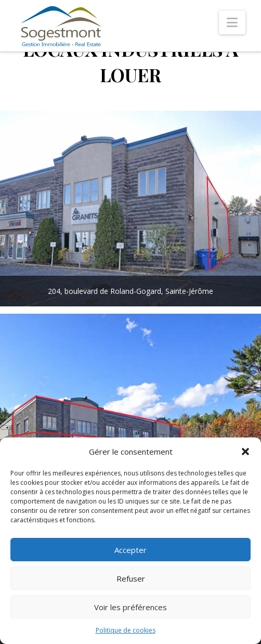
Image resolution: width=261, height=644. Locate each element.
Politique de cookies (126, 630)
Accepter (130, 550)
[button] (245, 452)
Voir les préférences (130, 607)
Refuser (131, 578)
